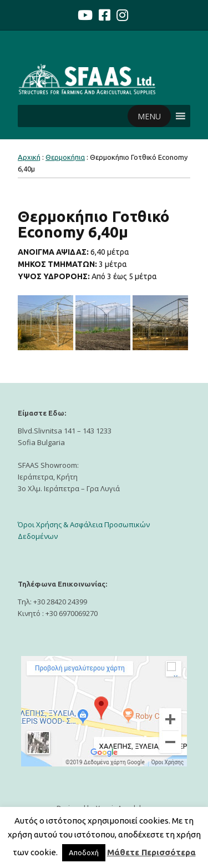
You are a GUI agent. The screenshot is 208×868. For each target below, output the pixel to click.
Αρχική (29, 157)
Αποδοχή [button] (84, 852)
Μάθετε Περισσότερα (151, 852)
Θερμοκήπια (65, 157)
